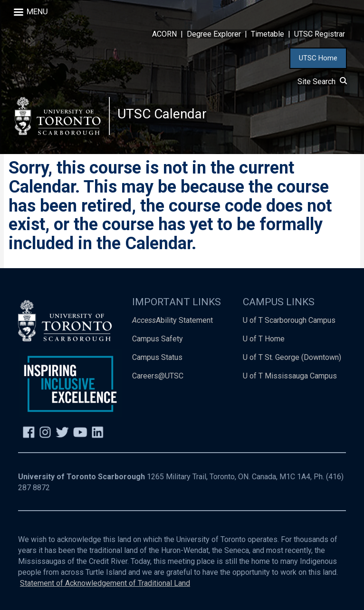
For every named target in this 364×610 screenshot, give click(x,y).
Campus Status (157, 358)
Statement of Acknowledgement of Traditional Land (105, 583)
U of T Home (264, 339)
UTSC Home (318, 58)
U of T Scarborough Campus (289, 321)
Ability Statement (172, 321)
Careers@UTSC (158, 376)
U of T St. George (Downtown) (292, 358)
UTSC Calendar (162, 114)
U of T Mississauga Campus (290, 376)
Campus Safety (158, 339)
